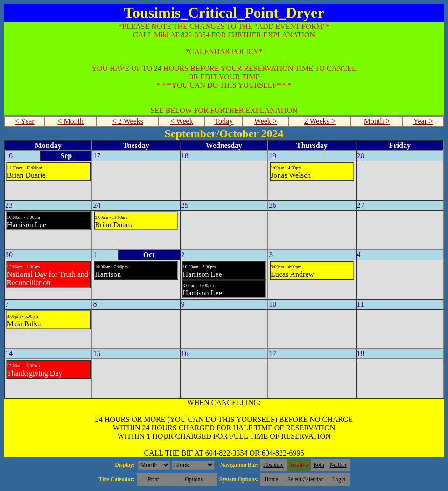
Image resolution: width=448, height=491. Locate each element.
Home (271, 479)
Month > (377, 121)
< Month (70, 121)
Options (194, 479)
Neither (338, 465)
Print (153, 479)
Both (319, 465)
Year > (423, 121)
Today (224, 121)
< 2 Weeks (128, 121)
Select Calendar (305, 479)
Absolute (273, 465)
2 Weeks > (320, 121)
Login (339, 479)
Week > (266, 121)
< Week (182, 121)
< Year (25, 121)
